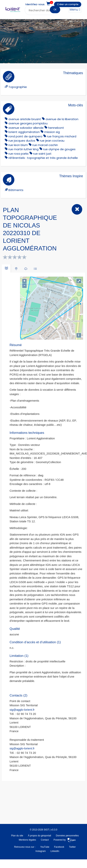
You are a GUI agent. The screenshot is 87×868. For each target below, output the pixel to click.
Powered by (65, 840)
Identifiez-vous (35, 4)
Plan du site (17, 836)
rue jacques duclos (22, 141)
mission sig (52, 132)
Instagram (41, 851)
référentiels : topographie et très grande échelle (43, 158)
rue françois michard (62, 136)
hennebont (56, 128)
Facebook (59, 847)
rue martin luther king (23, 149)
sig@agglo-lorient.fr (22, 710)
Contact (45, 840)
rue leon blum (18, 145)
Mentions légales (27, 840)
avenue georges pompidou (28, 123)
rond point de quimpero (25, 136)
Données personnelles (67, 836)
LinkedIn (55, 851)
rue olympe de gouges (59, 149)
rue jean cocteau (52, 141)
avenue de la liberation (62, 119)
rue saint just (42, 154)
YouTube (45, 847)
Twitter (72, 847)
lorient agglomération (24, 132)
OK (55, 9)
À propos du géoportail (40, 836)
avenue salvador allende (26, 128)
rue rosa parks (18, 154)
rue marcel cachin (45, 145)
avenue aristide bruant (25, 119)
